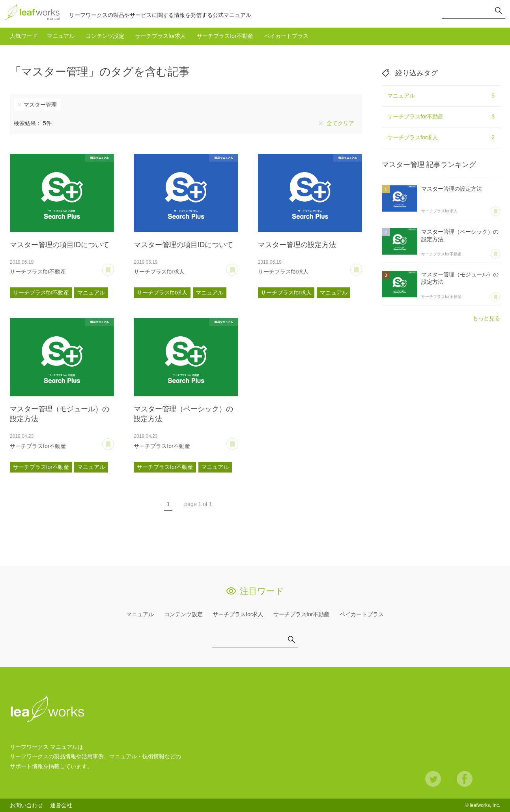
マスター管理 (40, 105)
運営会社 (61, 805)
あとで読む (114, 267)
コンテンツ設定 (105, 36)
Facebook (465, 779)
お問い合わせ (26, 805)
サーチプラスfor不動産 (225, 36)
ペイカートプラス (286, 36)
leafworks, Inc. (485, 805)
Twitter (433, 779)
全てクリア (340, 123)
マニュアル (61, 36)
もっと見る (486, 318)
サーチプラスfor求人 (161, 36)
